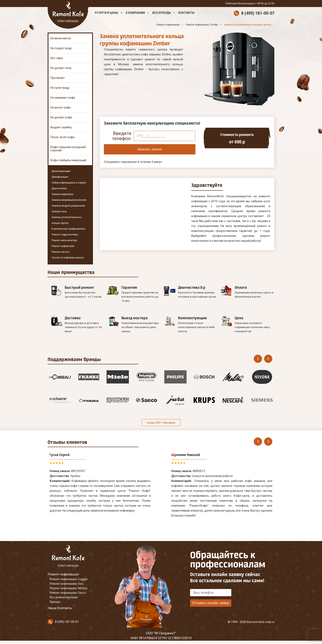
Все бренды (162, 13)
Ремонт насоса (61, 252)
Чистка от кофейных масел (68, 258)
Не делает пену (61, 68)
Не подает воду (61, 48)
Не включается (61, 38)
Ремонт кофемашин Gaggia (69, 579)
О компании (135, 13)
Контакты (186, 13)
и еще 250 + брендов (161, 423)
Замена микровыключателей (69, 200)
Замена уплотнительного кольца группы (66, 220)
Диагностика (59, 188)
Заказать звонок (150, 149)
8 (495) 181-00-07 (258, 13)
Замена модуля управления (68, 206)
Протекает (58, 78)
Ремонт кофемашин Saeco (68, 593)
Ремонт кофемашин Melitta (69, 588)
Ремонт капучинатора (64, 240)
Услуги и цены (106, 13)
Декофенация (60, 177)
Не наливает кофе (63, 98)
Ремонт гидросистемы (65, 235)
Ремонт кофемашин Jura (66, 584)
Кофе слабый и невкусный (68, 160)
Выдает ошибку (61, 127)
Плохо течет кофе (63, 137)
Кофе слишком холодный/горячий (68, 149)
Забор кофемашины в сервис (69, 183)
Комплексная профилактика (68, 229)
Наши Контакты (60, 608)
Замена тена (59, 212)
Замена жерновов (62, 194)
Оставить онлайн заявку (211, 603)
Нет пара (57, 58)
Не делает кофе (61, 117)
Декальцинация (61, 171)
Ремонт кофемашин (63, 574)
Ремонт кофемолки (63, 246)
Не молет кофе (61, 108)
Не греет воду (60, 88)
